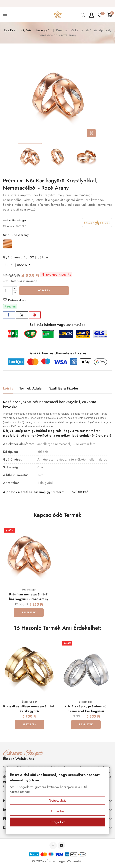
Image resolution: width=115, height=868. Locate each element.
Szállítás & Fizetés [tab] (64, 388)
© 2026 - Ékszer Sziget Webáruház (57, 862)
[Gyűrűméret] (18, 265)
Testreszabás (58, 800)
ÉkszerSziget (19, 220)
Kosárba (44, 290)
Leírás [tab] (8, 388)
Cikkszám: (9, 226)
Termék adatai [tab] (31, 388)
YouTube (62, 846)
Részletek (29, 612)
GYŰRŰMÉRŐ (80, 492)
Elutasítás (58, 811)
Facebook (53, 846)
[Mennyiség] (8, 291)
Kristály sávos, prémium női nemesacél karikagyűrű (86, 709)
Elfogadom (57, 822)
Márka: (7, 220)
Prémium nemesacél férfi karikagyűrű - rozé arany (29, 597)
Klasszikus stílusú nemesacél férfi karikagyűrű (29, 709)
